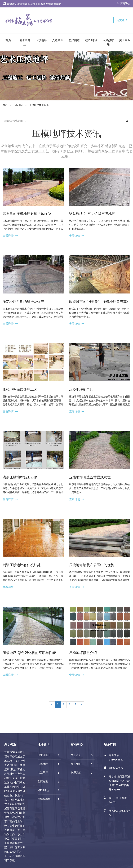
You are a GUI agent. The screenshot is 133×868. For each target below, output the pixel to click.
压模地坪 (41, 40)
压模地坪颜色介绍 (83, 653)
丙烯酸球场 (108, 43)
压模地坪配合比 (81, 389)
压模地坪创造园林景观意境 (90, 477)
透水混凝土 (25, 43)
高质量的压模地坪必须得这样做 (27, 214)
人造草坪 (58, 40)
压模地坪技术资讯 (39, 105)
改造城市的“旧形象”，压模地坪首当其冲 (100, 302)
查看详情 (8, 236)
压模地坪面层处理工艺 (20, 389)
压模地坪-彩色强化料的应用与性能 (29, 653)
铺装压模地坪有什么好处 (22, 565)
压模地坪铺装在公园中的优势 (92, 565)
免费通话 (122, 20)
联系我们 (76, 773)
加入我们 (76, 764)
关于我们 (76, 755)
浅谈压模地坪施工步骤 (20, 477)
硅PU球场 (91, 40)
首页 (8, 40)
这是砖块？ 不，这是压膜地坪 (92, 214)
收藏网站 (123, 3)
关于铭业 (125, 40)
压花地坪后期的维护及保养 (23, 302)
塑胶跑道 (74, 40)
